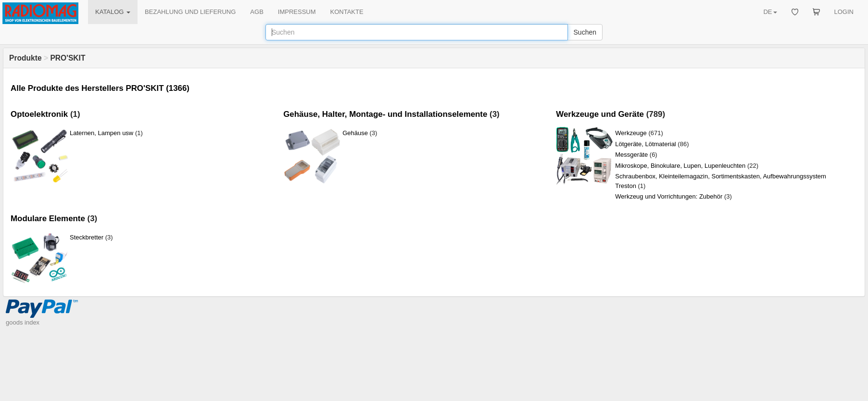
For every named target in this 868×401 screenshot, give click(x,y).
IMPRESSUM (297, 12)
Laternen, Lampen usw (101, 133)
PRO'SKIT (68, 58)
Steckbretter (87, 237)
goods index (23, 322)
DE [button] (770, 12)
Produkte (25, 58)
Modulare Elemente (48, 219)
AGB (257, 12)
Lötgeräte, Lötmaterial (645, 144)
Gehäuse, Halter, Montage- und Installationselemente (385, 114)
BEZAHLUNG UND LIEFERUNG (190, 12)
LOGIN (844, 12)
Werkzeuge (631, 133)
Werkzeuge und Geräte (600, 114)
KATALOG (113, 12)
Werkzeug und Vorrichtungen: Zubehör (669, 196)
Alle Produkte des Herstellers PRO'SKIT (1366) (100, 88)
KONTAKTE (347, 12)
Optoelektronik (39, 114)
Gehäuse (355, 133)
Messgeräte (631, 155)
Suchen (585, 32)
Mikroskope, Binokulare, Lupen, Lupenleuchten (680, 166)
